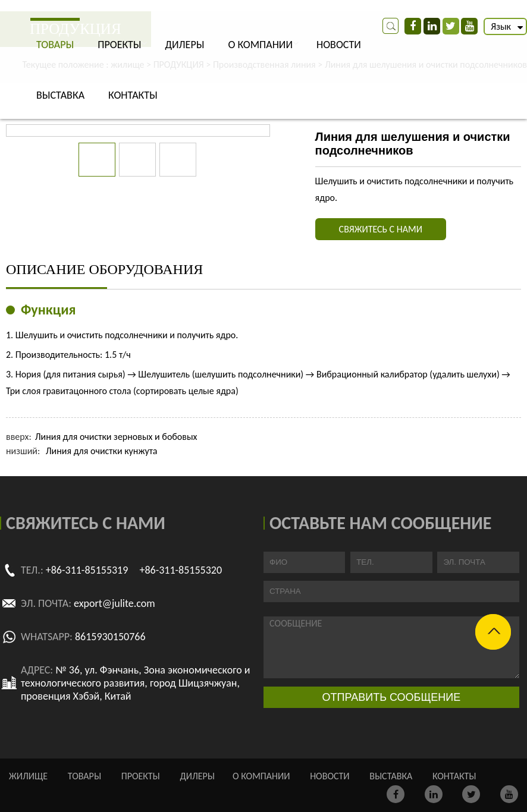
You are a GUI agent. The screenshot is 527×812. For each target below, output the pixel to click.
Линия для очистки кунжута (102, 451)
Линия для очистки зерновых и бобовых (116, 437)
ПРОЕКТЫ (119, 45)
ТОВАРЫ (55, 45)
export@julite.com (115, 603)
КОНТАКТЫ (133, 95)
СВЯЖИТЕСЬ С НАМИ (381, 229)
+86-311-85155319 (87, 570)
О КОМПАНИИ (260, 45)
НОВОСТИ (339, 45)
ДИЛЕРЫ (184, 45)
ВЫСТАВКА (60, 95)
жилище (28, 776)
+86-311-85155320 (181, 570)
